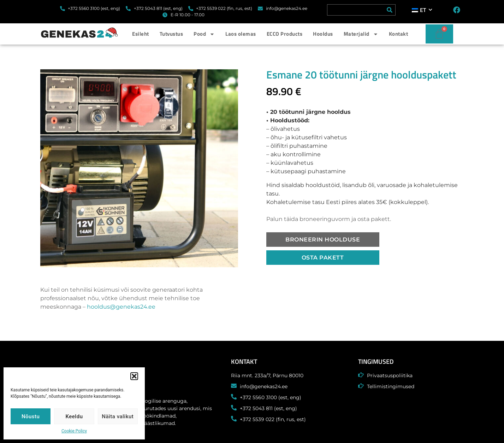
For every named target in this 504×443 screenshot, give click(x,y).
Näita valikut (118, 416)
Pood (204, 34)
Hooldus (323, 34)
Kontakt (399, 34)
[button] (134, 376)
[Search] (390, 10)
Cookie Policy (74, 431)
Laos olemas (241, 34)
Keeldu (74, 416)
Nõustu (31, 416)
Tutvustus (171, 34)
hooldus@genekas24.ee (121, 307)
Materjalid (361, 34)
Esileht (141, 34)
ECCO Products (285, 34)
